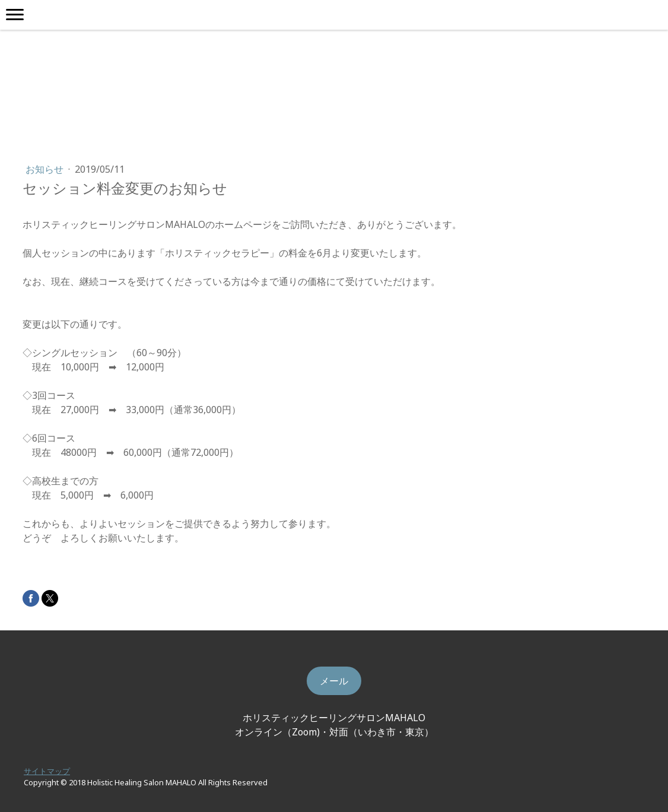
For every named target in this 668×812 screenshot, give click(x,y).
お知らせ (46, 169)
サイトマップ (47, 771)
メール (334, 681)
